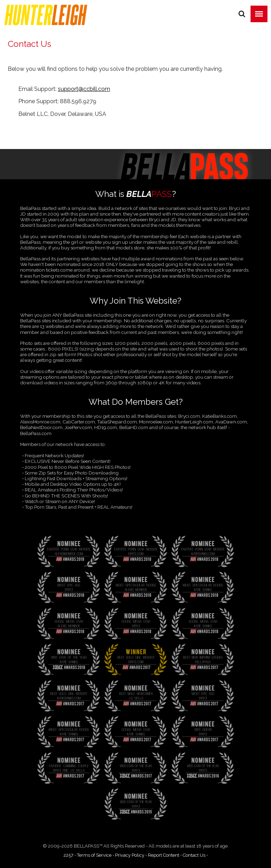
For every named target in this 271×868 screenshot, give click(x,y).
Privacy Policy (130, 855)
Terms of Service (94, 855)
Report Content (164, 855)
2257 (68, 855)
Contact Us (194, 855)
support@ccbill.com (84, 89)
